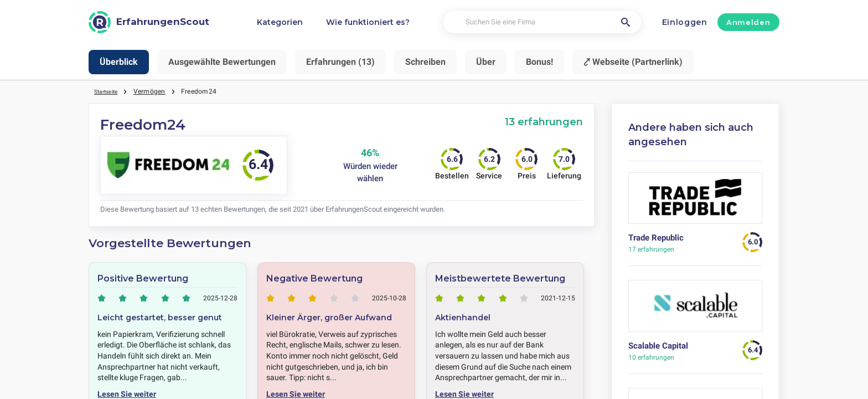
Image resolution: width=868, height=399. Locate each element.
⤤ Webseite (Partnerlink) (633, 62)
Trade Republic (656, 238)
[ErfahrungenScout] (149, 22)
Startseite (109, 91)
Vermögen (156, 91)
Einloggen (685, 22)
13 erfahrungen (544, 122)
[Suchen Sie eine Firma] (542, 22)
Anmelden (748, 22)
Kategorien (280, 22)
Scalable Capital (658, 346)
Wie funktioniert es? (368, 22)
